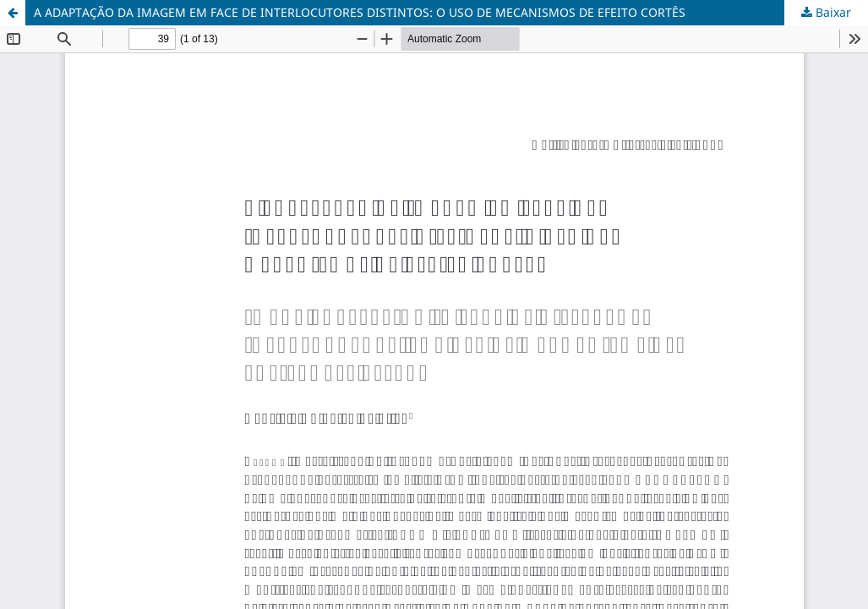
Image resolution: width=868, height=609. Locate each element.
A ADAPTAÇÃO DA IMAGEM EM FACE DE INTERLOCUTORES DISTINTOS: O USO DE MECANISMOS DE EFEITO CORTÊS (360, 12)
